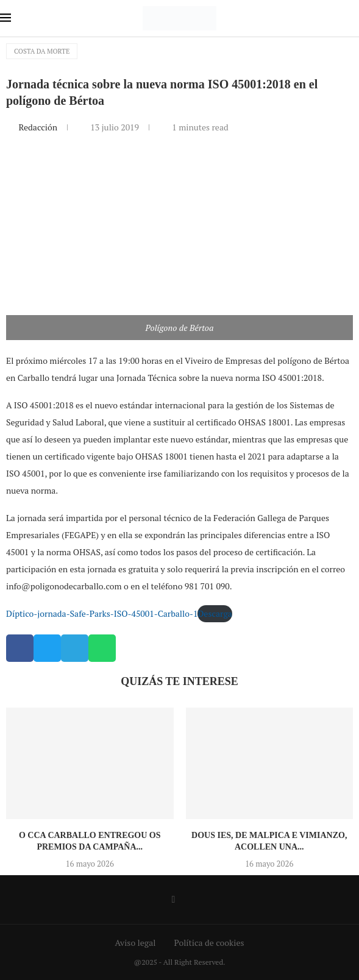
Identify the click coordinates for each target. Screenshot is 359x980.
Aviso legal (136, 943)
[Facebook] (174, 900)
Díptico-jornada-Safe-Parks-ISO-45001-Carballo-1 (102, 613)
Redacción (39, 127)
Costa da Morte (42, 51)
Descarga (215, 613)
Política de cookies (209, 943)
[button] (20, 648)
